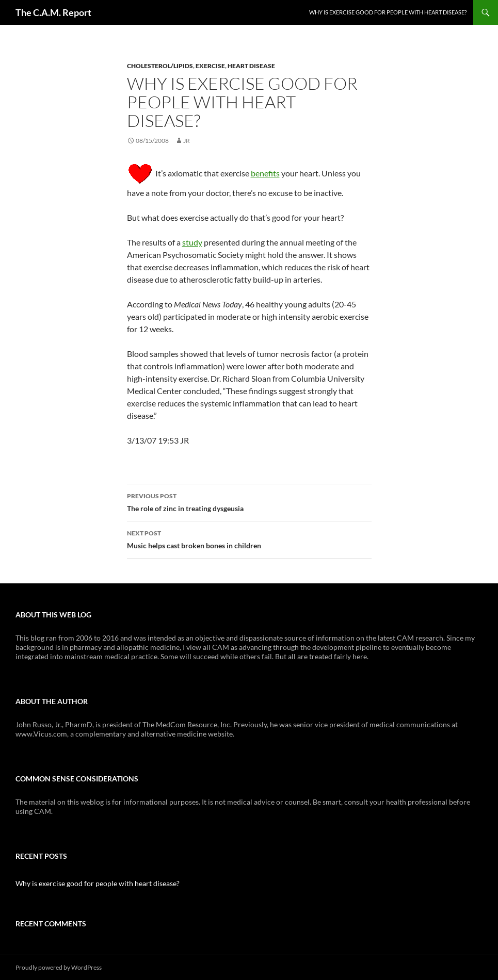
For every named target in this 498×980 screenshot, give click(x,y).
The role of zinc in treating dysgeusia (249, 501)
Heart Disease (251, 66)
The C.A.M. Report (53, 12)
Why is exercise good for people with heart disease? (388, 12)
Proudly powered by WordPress (59, 967)
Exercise (210, 66)
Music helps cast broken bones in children (249, 538)
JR (187, 141)
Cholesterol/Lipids (160, 66)
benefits (265, 173)
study (192, 242)
